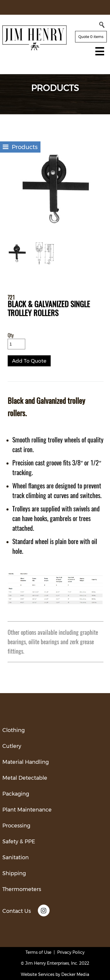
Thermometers (22, 889)
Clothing (13, 730)
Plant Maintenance (27, 810)
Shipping (14, 873)
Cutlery (12, 746)
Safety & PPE (19, 842)
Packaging (16, 794)
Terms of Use (38, 952)
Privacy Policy (71, 952)
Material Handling (26, 762)
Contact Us (17, 911)
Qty (11, 335)
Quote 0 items (91, 37)
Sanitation (16, 857)
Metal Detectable (25, 778)
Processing (16, 826)
